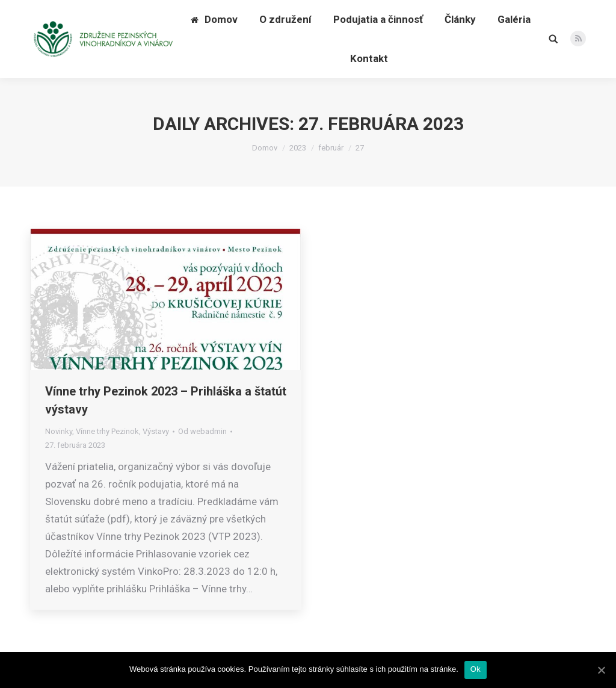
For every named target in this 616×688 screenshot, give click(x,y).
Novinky (59, 431)
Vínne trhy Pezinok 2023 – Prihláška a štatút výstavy (166, 400)
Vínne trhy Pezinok (107, 431)
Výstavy (156, 431)
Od (202, 431)
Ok (476, 669)
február (331, 148)
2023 (298, 148)
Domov (265, 148)
